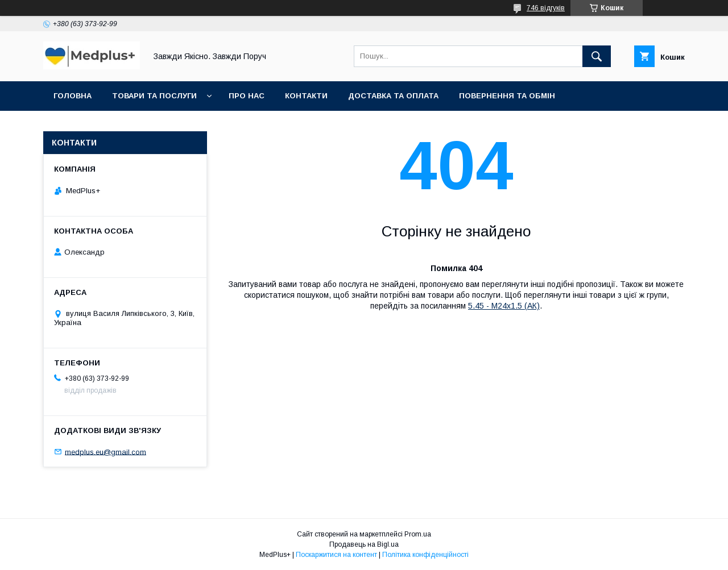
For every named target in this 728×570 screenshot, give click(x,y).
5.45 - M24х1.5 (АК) (504, 306)
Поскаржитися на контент (336, 555)
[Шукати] (597, 56)
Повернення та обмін (507, 96)
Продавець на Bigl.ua (364, 544)
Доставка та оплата (393, 96)
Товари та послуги (154, 96)
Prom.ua (418, 534)
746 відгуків (546, 8)
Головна (73, 96)
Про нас (247, 96)
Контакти (306, 96)
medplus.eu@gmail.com (106, 452)
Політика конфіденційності (425, 555)
